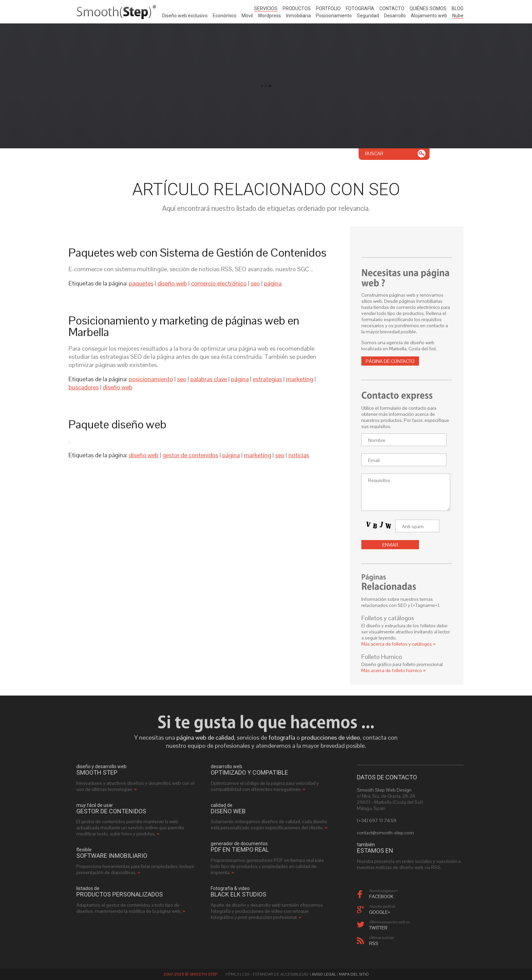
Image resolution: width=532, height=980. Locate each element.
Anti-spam (413, 526)
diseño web (172, 283)
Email (374, 460)
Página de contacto (390, 361)
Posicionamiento (334, 16)
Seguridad (368, 16)
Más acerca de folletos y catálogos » (398, 644)
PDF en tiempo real (240, 850)
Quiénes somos (428, 8)
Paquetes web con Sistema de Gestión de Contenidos (197, 253)
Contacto (392, 8)
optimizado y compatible (249, 773)
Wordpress (269, 16)
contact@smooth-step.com (385, 833)
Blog (458, 8)
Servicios (266, 8)
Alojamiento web (429, 16)
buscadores (84, 387)
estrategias (267, 379)
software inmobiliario (112, 856)
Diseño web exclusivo (185, 16)
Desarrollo (395, 16)
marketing (300, 379)
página (273, 283)
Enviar (390, 545)
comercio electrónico (219, 283)
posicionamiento (151, 379)
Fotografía (360, 8)
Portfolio (328, 8)
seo (255, 283)
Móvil (247, 16)
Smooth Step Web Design (384, 790)
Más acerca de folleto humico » (394, 670)
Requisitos (379, 480)
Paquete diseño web (117, 424)
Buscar (374, 153)
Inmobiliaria (298, 16)
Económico (225, 16)
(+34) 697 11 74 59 (377, 820)
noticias (299, 455)
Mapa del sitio (354, 974)
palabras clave (209, 379)
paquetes (141, 283)
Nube (458, 16)
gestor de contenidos (190, 455)
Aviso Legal (324, 974)
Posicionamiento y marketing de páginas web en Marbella (184, 326)
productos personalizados (120, 894)
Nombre (377, 440)
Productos (297, 8)
